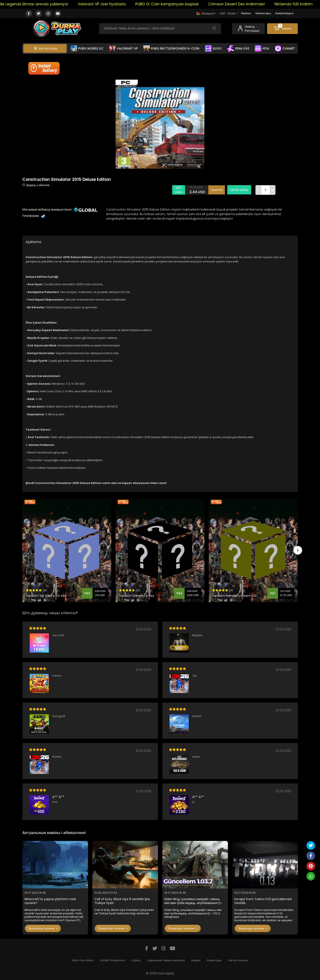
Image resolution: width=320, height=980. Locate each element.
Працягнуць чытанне (43, 928)
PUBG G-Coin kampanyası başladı (175, 4)
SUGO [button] (213, 48)
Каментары (263, 13)
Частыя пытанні (238, 960)
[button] (282, 29)
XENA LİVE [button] (238, 48)
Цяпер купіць (239, 190)
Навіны (246, 13)
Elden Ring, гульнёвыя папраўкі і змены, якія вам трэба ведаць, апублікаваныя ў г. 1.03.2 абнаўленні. (193, 901)
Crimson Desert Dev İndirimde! (245, 4)
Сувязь (136, 960)
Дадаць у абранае (36, 185)
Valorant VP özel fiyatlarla (110, 4)
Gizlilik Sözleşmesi (113, 960)
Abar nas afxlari (83, 960)
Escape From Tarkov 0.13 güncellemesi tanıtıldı (263, 901)
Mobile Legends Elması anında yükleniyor (39, 4)
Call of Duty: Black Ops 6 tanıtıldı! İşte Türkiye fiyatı (122, 901)
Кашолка (217, 190)
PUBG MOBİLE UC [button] (87, 48)
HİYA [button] (262, 48)
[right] (298, 550)
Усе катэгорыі (46, 48)
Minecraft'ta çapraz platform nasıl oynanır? (50, 901)
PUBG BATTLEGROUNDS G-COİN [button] (171, 48)
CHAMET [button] (285, 48)
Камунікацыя (284, 13)
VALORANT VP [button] (123, 48)
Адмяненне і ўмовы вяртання (166, 960)
